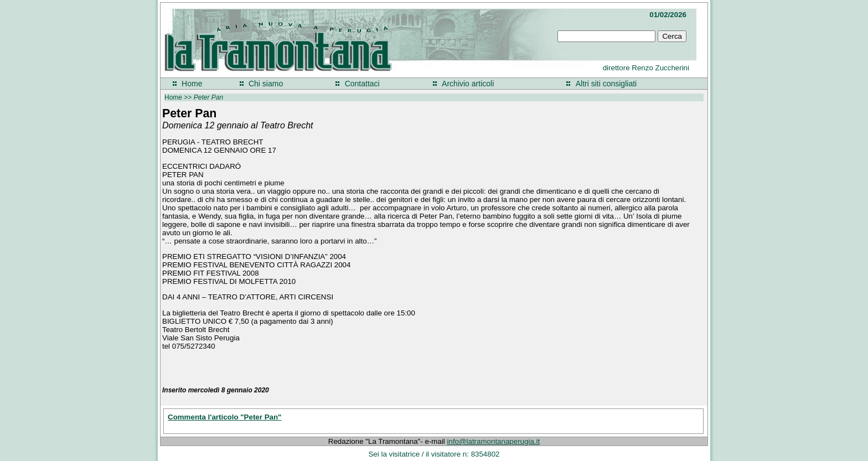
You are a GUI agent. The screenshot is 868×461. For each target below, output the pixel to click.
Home (192, 84)
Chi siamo (266, 84)
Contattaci (362, 84)
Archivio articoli (468, 84)
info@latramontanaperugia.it (494, 441)
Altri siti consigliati (606, 84)
